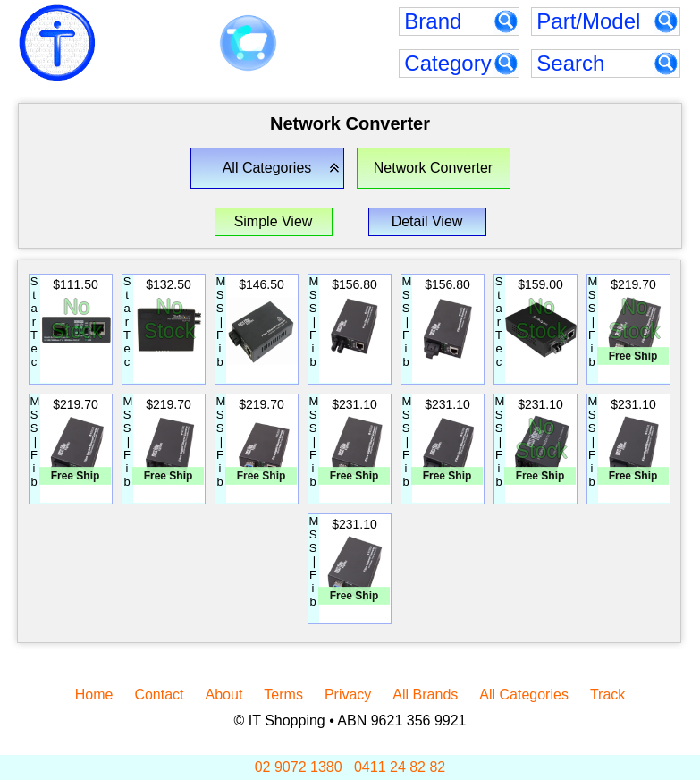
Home (94, 695)
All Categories (524, 695)
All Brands (425, 695)
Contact (159, 695)
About (224, 695)
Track (607, 695)
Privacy (348, 695)
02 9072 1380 (299, 767)
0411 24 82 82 (400, 767)
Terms (283, 695)
